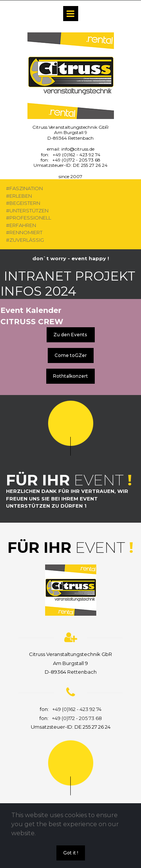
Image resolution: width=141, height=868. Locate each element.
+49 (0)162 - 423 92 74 (77, 155)
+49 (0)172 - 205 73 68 (76, 160)
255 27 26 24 (94, 165)
